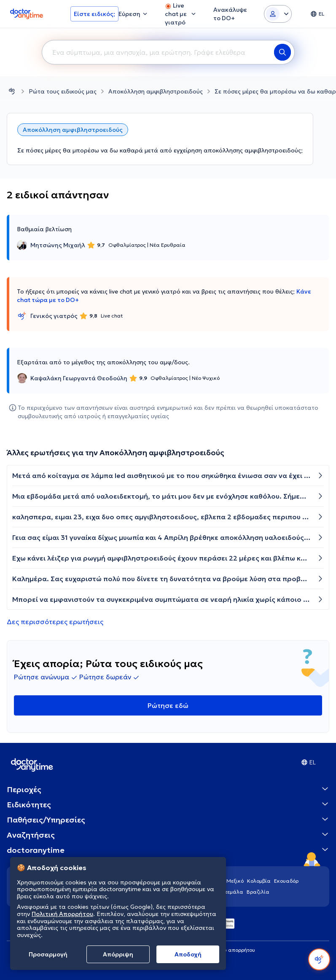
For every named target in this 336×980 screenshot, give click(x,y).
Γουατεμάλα (228, 892)
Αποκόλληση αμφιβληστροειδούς (156, 91)
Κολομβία (259, 881)
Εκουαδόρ (286, 881)
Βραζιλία (258, 892)
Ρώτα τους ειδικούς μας (63, 91)
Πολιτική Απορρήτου (62, 914)
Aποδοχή (188, 954)
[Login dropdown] (278, 14)
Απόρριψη (118, 954)
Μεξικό (235, 881)
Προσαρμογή (48, 954)
